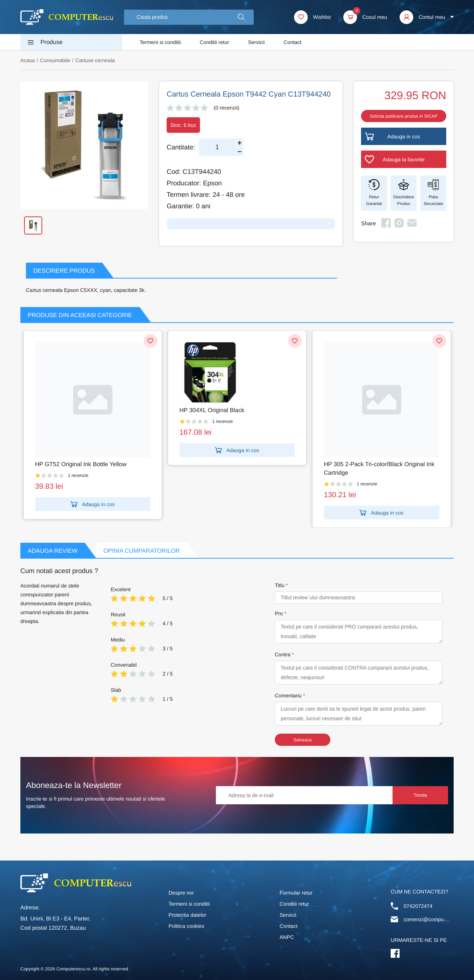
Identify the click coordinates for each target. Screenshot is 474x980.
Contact (293, 42)
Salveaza (302, 740)
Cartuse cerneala (95, 60)
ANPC (287, 937)
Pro (279, 613)
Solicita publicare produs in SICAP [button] (404, 116)
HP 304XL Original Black (212, 410)
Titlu (280, 585)
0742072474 (418, 906)
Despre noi (181, 893)
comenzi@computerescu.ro (427, 919)
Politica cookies (186, 926)
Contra (283, 654)
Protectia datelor (187, 915)
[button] (241, 17)
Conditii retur (214, 42)
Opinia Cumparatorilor (141, 551)
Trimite (420, 795)
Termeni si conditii (160, 42)
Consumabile (55, 60)
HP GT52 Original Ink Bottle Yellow (81, 464)
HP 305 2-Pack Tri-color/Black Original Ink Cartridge (379, 469)
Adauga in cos (93, 504)
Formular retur (296, 893)
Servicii (256, 42)
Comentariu (288, 696)
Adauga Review (53, 551)
